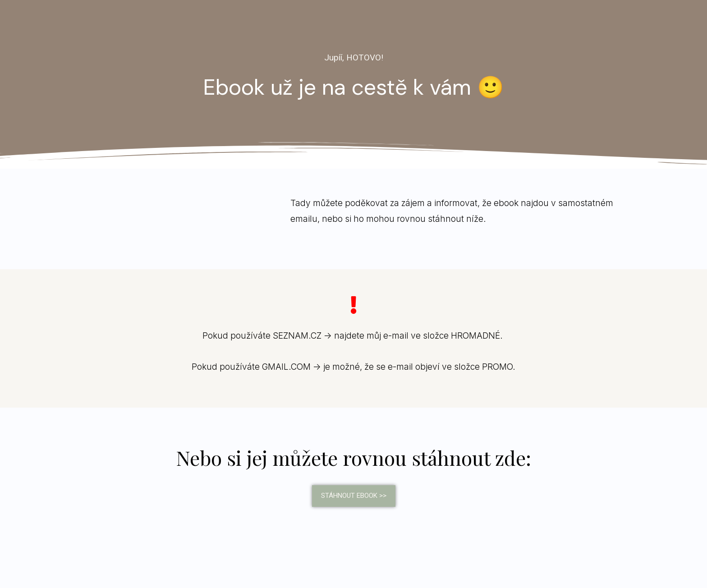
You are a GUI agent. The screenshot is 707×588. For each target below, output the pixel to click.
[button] (354, 496)
